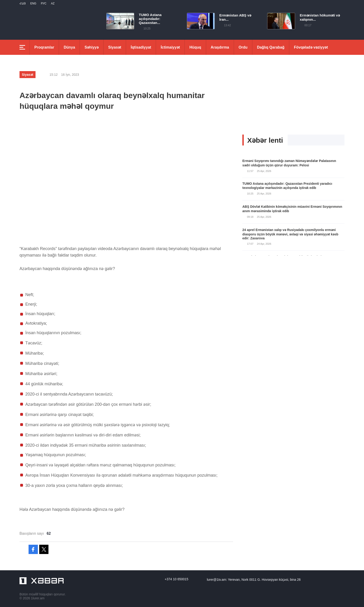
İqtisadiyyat (141, 47)
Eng (33, 3)
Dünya (69, 47)
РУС (44, 3)
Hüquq (195, 47)
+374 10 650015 (176, 579)
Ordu (243, 47)
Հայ (23, 3)
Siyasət (115, 47)
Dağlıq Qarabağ (271, 47)
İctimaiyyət (170, 47)
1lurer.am (38, 598)
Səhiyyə (92, 47)
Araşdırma (220, 47)
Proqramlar (44, 47)
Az (53, 3)
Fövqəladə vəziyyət (311, 47)
